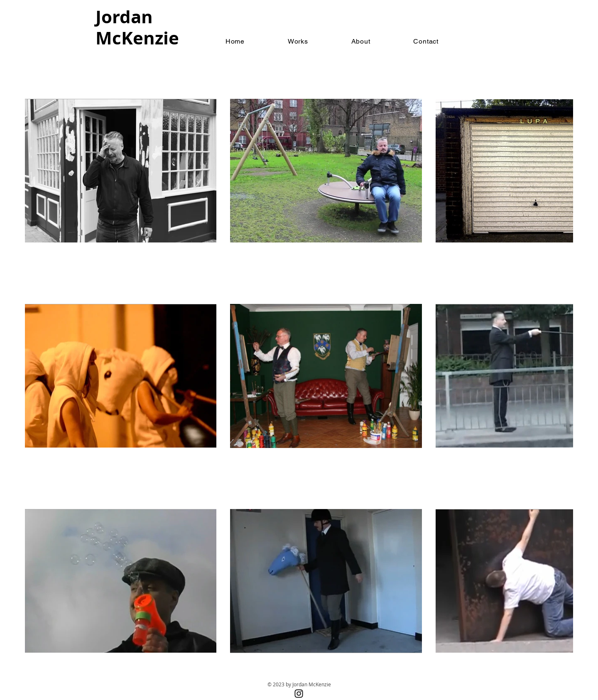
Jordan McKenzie (137, 27)
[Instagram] (299, 694)
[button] (298, 41)
